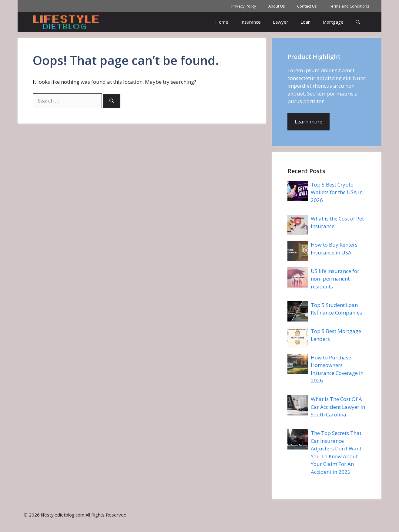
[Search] (112, 101)
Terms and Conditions (349, 6)
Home (222, 22)
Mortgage (333, 22)
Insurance (251, 22)
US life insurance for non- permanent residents (335, 279)
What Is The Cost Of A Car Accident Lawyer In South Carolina (338, 407)
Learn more (308, 121)
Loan (305, 22)
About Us (277, 6)
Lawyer (281, 22)
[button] (358, 22)
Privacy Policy (244, 6)
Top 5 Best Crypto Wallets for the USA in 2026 (337, 192)
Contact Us (307, 6)
